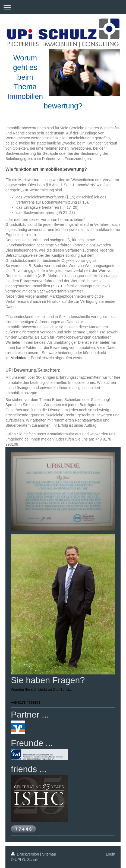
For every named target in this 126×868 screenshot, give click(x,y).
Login (111, 854)
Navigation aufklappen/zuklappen (63, 7)
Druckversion (25, 854)
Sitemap (49, 854)
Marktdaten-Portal (26, 358)
